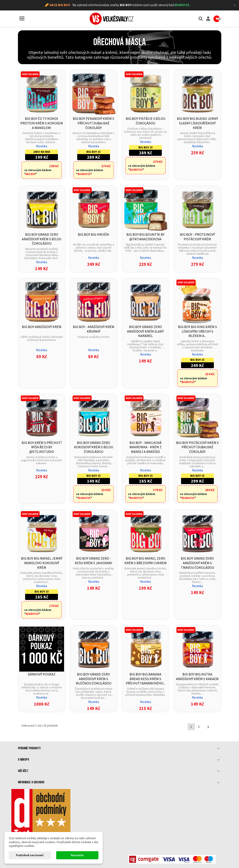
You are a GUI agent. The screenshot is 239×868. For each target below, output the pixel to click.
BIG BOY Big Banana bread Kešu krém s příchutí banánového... (146, 679)
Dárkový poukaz (42, 674)
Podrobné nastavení (30, 855)
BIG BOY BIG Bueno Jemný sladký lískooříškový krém (197, 123)
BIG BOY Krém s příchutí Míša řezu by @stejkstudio (42, 447)
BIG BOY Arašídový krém (42, 327)
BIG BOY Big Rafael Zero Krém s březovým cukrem (146, 561)
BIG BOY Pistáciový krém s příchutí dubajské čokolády (197, 447)
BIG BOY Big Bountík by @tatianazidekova (145, 237)
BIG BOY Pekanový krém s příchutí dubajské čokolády (93, 123)
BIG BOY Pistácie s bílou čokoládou (146, 121)
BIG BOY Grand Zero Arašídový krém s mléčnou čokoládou (94, 679)
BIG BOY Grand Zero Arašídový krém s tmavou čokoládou (197, 563)
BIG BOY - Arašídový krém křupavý (94, 329)
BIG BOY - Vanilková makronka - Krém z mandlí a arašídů (146, 447)
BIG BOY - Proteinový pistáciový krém (197, 237)
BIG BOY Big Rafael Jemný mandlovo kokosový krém (42, 563)
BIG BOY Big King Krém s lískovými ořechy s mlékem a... (197, 331)
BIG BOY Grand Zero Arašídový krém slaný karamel (145, 331)
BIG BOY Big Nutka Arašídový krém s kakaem (197, 676)
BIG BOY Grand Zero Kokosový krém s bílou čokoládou (94, 447)
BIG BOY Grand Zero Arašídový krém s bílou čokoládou (42, 239)
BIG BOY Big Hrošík (93, 234)
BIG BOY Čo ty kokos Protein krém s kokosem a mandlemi (42, 123)
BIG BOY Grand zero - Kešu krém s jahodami (93, 561)
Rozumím (77, 855)
